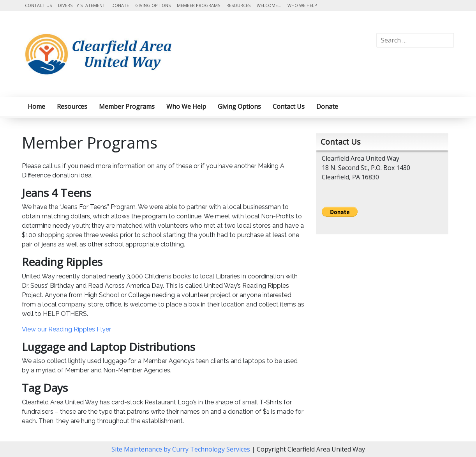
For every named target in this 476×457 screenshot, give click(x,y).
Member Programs (198, 5)
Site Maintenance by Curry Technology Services (182, 449)
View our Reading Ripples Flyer (66, 329)
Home (36, 106)
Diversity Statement (82, 5)
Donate (120, 5)
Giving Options (153, 5)
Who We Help (302, 5)
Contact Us (38, 5)
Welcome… (269, 5)
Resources (238, 5)
